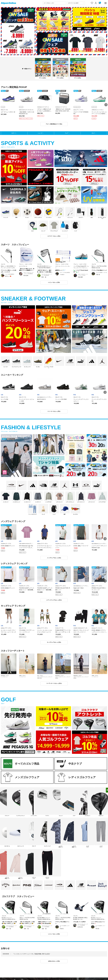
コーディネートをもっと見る (54, 683)
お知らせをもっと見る (54, 961)
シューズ (40, 133)
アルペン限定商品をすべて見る (54, 124)
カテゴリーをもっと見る (54, 236)
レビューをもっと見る (54, 282)
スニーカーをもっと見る (54, 411)
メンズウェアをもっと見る (54, 558)
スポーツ (14, 133)
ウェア (67, 133)
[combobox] (54, 3)
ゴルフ (93, 133)
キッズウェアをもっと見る (54, 642)
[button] (106, 105)
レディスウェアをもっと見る (54, 600)
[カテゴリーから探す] (76, 3)
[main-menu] (106, 3)
